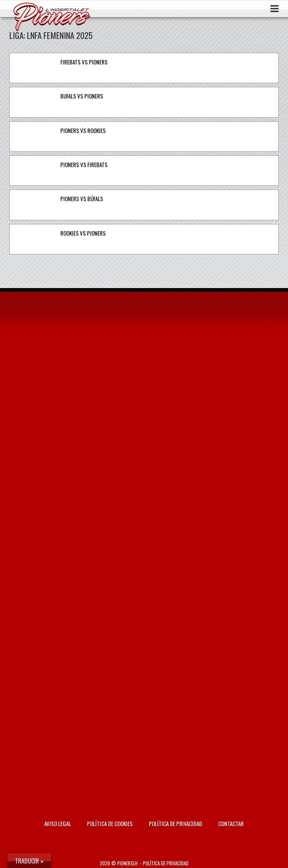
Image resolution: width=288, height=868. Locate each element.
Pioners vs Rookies (83, 130)
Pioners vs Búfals (82, 199)
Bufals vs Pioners (82, 96)
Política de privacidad (175, 823)
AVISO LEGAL (58, 823)
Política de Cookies (110, 823)
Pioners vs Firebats (84, 164)
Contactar (231, 823)
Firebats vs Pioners (84, 62)
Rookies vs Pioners (83, 233)
